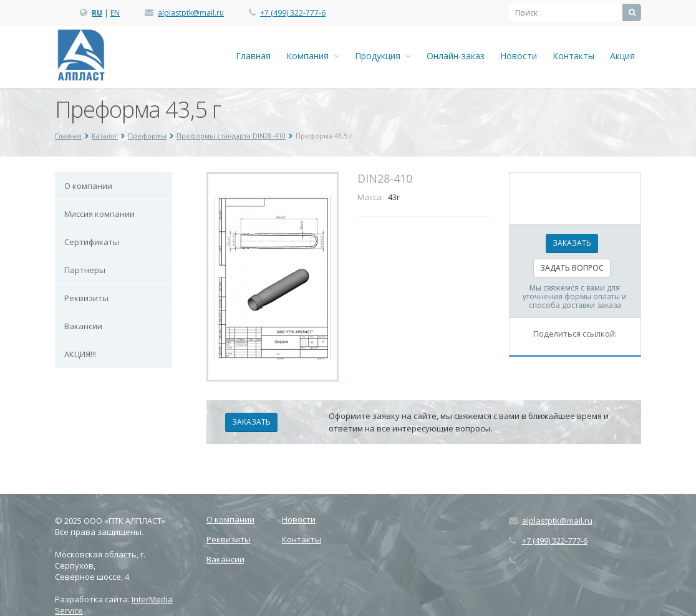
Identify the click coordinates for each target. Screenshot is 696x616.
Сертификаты (92, 242)
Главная (253, 56)
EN (115, 13)
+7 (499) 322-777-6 (293, 13)
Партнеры (85, 270)
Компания (313, 56)
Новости (519, 56)
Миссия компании (99, 214)
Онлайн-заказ (456, 56)
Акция (622, 56)
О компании (88, 186)
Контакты (573, 56)
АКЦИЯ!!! (80, 354)
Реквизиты (86, 298)
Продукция (383, 56)
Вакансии (83, 326)
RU (97, 13)
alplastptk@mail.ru (191, 13)
